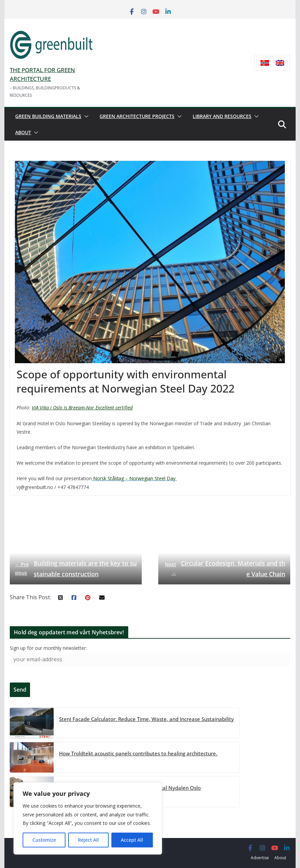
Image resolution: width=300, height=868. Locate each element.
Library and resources (222, 116)
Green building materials (48, 116)
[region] (88, 818)
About (23, 132)
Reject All (88, 840)
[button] (85, 116)
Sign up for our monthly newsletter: (48, 648)
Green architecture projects (137, 116)
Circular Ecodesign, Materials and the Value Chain (224, 568)
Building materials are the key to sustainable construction (74, 568)
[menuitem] (265, 63)
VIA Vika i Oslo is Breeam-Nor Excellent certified (82, 408)
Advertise (260, 858)
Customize (44, 840)
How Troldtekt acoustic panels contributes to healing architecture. (138, 753)
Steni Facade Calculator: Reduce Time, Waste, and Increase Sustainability (146, 719)
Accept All (132, 840)
